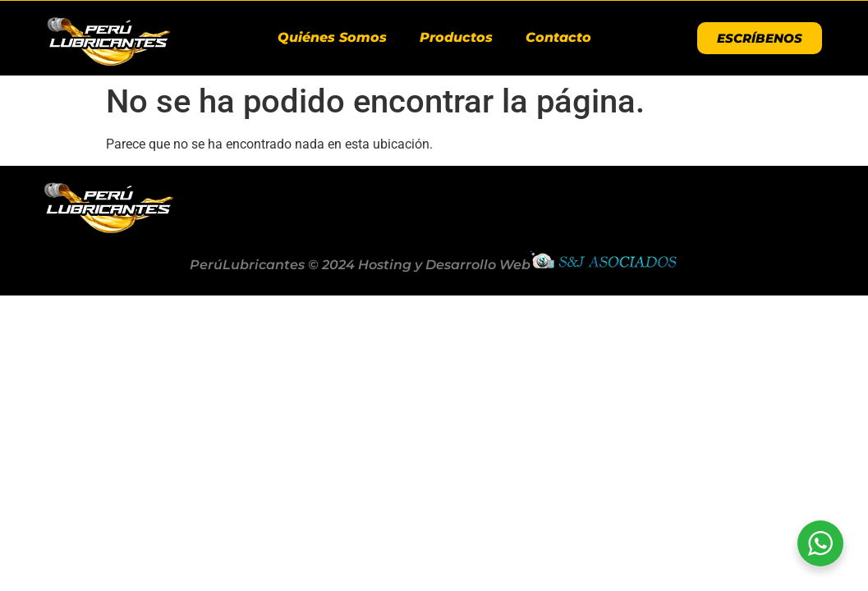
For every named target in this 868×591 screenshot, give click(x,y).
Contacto (558, 37)
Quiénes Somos (332, 37)
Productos (456, 37)
